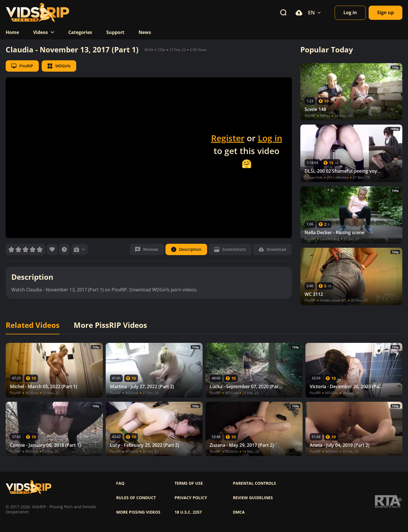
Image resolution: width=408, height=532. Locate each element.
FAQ (120, 483)
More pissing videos (138, 512)
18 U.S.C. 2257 (188, 512)
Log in (270, 138)
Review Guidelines (253, 498)
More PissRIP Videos (110, 325)
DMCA (239, 512)
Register (228, 138)
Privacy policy (191, 498)
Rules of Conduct (136, 498)
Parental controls (254, 483)
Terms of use (189, 483)
